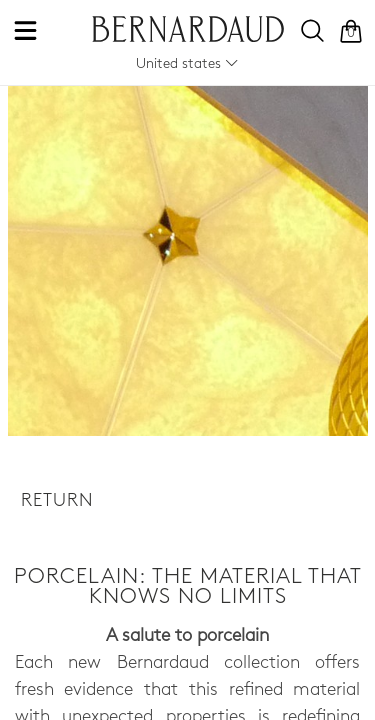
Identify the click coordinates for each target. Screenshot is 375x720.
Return (57, 501)
